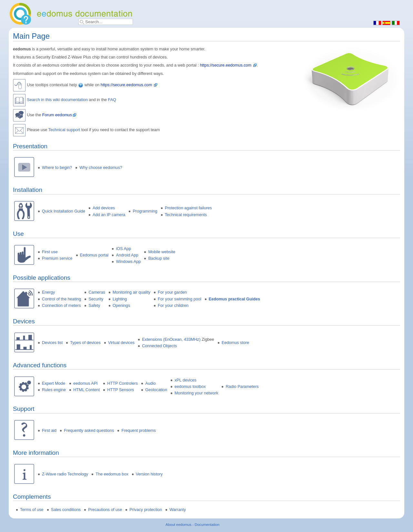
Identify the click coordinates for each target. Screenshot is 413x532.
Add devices (104, 208)
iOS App (123, 249)
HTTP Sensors (121, 390)
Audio (150, 383)
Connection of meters (61, 306)
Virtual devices (121, 343)
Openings (121, 306)
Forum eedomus (57, 115)
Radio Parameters (242, 387)
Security (96, 299)
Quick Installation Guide (64, 211)
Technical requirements (186, 215)
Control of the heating (61, 299)
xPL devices (186, 380)
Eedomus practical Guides (234, 299)
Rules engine (54, 390)
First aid (49, 431)
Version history (149, 474)
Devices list (52, 343)
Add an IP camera (109, 215)
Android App (127, 255)
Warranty (178, 510)
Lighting (120, 299)
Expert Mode (54, 383)
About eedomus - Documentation (192, 525)
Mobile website (162, 252)
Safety (94, 306)
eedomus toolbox (190, 387)
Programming (145, 211)
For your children (173, 306)
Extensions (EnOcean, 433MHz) (171, 339)
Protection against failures (188, 208)
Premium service (57, 258)
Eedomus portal (94, 255)
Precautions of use (105, 510)
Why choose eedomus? (101, 168)
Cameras (97, 292)
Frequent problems (139, 431)
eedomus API (85, 383)
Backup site (159, 258)
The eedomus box (112, 474)
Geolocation (156, 390)
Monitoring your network (196, 393)
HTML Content (86, 390)
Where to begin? (57, 168)
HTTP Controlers (122, 383)
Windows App (128, 262)
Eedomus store (235, 343)
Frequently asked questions (89, 431)
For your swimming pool (180, 299)
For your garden (172, 292)
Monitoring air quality (131, 292)
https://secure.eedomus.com (226, 65)
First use (50, 252)
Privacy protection (146, 510)
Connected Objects (159, 346)
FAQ (112, 100)
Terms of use (32, 510)
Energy (48, 292)
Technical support (64, 130)
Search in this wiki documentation (57, 100)
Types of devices (85, 343)
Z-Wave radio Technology (65, 474)
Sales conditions (66, 510)
